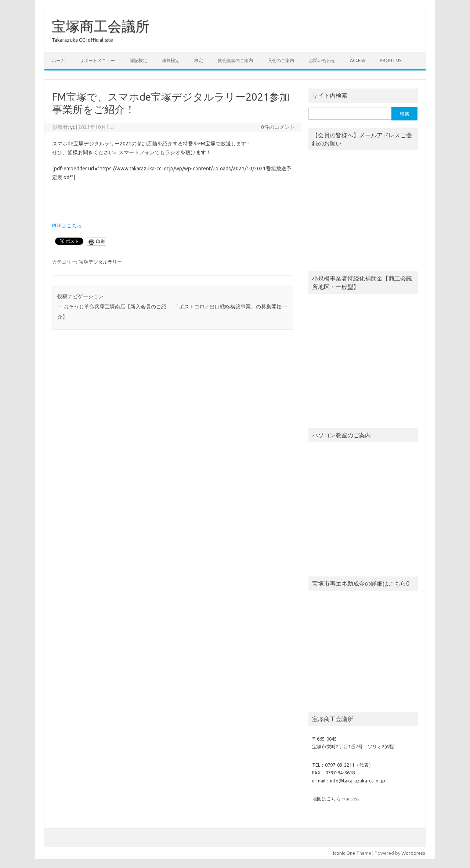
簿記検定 (138, 60)
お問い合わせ (322, 60)
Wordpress (413, 853)
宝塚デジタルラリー (100, 262)
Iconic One (344, 853)
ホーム (58, 60)
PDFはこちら (67, 225)
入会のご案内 (281, 60)
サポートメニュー (97, 60)
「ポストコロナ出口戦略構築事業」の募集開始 (231, 307)
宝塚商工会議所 (101, 26)
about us (391, 60)
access (357, 60)
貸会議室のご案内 (235, 60)
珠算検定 (171, 60)
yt (72, 127)
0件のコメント (278, 127)
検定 (199, 60)
